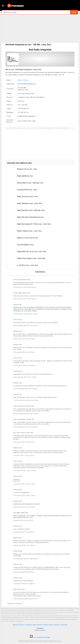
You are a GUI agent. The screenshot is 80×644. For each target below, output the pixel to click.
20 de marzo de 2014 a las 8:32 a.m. (25, 287)
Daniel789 (16, 551)
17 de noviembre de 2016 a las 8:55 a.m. (26, 400)
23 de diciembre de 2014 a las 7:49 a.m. (26, 314)
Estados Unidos (48, 625)
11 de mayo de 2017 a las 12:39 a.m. (25, 471)
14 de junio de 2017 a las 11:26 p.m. (25, 495)
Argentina (16, 625)
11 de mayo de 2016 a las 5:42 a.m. (24, 366)
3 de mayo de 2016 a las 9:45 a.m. (24, 352)
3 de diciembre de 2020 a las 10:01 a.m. (26, 599)
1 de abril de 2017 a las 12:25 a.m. (24, 455)
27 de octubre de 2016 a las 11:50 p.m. (26, 389)
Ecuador (57, 625)
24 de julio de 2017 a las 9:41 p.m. (24, 532)
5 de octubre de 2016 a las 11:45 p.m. (25, 377)
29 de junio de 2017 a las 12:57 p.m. (25, 507)
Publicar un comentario (15, 603)
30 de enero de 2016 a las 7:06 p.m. (24, 339)
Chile (34, 625)
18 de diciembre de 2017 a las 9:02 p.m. (26, 559)
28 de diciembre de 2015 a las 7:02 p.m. (26, 325)
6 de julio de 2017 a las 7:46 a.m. (24, 520)
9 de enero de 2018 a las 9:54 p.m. (24, 572)
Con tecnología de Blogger (40, 637)
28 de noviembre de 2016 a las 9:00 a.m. (26, 414)
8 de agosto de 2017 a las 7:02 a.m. (25, 545)
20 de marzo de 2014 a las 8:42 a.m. (25, 299)
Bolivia (22, 625)
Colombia (28, 625)
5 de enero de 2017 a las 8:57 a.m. (24, 442)
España (39, 625)
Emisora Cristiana (23, 80)
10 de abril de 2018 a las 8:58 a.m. (24, 584)
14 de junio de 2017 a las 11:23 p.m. (25, 484)
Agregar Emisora (40, 630)
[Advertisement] (40, 29)
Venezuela (64, 625)
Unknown (16, 304)
